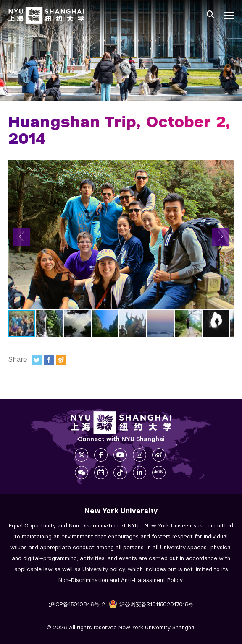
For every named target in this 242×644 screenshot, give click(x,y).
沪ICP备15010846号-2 (77, 604)
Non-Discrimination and (120, 580)
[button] (21, 237)
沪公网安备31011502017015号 (151, 604)
